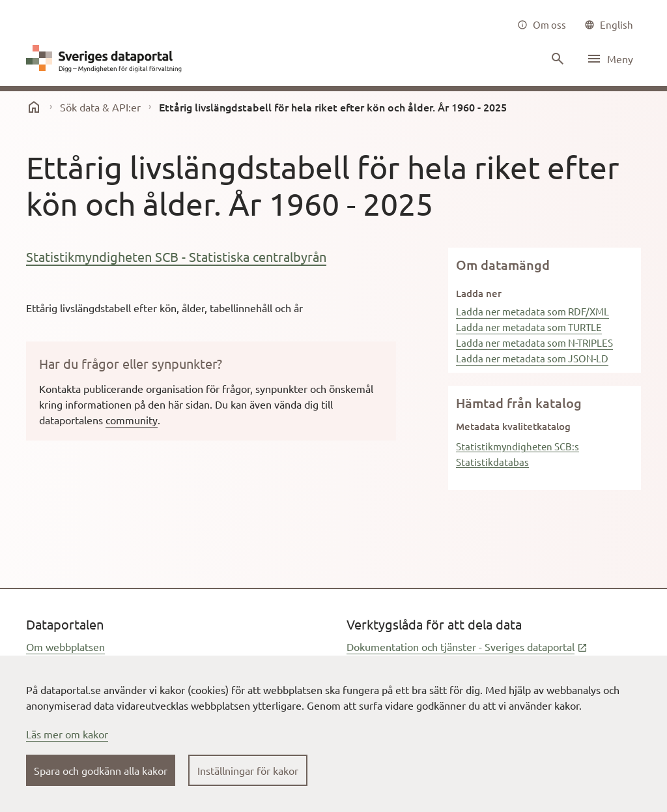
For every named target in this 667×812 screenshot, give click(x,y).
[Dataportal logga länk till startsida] (107, 59)
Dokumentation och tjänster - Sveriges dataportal (467, 646)
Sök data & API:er (100, 107)
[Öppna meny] (610, 59)
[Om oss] (542, 25)
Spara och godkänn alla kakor (101, 770)
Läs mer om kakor (67, 734)
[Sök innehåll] (556, 59)
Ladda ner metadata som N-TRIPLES (534, 342)
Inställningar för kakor (248, 770)
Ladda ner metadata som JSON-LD (532, 358)
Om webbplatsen (65, 646)
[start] (34, 107)
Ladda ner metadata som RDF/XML (532, 311)
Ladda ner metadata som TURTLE (529, 327)
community (132, 420)
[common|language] (609, 25)
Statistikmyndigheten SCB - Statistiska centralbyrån (176, 256)
